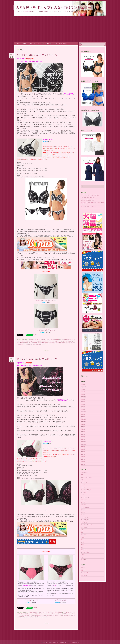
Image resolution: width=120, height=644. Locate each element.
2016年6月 (83, 454)
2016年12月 (83, 442)
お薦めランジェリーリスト (86, 477)
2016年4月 (83, 459)
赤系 (82, 557)
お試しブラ (32, 44)
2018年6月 (83, 414)
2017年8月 (83, 424)
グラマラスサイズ (22, 614)
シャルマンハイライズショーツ (46, 330)
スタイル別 (83, 502)
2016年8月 (83, 449)
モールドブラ (40, 44)
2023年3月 (83, 384)
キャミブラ (83, 487)
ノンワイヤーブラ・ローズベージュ (88, 198)
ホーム (18, 44)
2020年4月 (83, 394)
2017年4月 (83, 434)
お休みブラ (49, 44)
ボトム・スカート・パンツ (86, 525)
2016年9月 (83, 447)
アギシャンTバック (61, 600)
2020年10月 (83, 387)
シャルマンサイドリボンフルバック (46, 300)
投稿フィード (83, 570)
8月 (11, 359)
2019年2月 (83, 407)
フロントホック (84, 522)
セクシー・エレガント (85, 507)
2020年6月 (83, 389)
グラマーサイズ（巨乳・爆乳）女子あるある (90, 195)
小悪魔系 (57, 340)
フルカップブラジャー (50, 340)
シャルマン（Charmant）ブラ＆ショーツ (37, 55)
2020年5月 (83, 392)
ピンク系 (51, 612)
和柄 (82, 532)
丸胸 (82, 530)
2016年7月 (83, 452)
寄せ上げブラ (83, 535)
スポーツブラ (83, 505)
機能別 (82, 545)
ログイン (83, 568)
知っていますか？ (63, 44)
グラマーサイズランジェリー (67, 340)
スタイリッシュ (84, 500)
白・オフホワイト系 (85, 552)
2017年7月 (83, 427)
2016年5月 (83, 457)
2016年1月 (83, 464)
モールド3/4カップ (85, 527)
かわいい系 (32, 340)
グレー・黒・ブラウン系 (40, 340)
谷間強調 (60, 612)
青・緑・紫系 (83, 560)
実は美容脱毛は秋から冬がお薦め (88, 200)
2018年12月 (83, 412)
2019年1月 (83, 409)
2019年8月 (83, 399)
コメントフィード (84, 573)
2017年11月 (83, 419)
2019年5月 (83, 402)
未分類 (82, 542)
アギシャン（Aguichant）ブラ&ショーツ (37, 359)
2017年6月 (83, 429)
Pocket (35, 335)
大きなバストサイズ (58, 341)
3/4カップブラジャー (34, 612)
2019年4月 (83, 404)
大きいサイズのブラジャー (48, 341)
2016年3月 (83, 462)
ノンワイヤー (83, 510)
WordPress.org (84, 575)
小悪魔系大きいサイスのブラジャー (25, 344)
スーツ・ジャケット (85, 497)
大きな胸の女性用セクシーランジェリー (50, 343)
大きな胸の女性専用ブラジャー (35, 343)
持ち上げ (83, 540)
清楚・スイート (84, 550)
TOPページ (83, 475)
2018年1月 (83, 417)
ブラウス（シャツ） (85, 517)
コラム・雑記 (83, 492)
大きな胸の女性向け (24, 343)
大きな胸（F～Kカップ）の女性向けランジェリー (53, 7)
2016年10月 (83, 444)
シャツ (55, 44)
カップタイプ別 (84, 482)
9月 (11, 55)
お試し (82, 480)
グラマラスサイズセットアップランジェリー (33, 341)
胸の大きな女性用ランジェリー (40, 344)
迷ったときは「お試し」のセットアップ (89, 207)
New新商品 (25, 44)
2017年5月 (83, 432)
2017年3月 (83, 437)
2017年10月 (83, 422)
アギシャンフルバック (31, 600)
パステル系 (83, 512)
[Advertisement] (60, 29)
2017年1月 (83, 439)
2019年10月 (83, 397)
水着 (82, 547)
